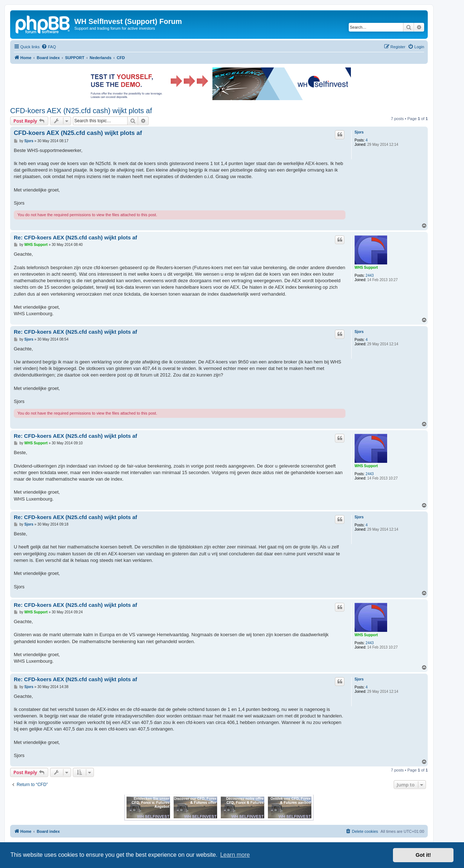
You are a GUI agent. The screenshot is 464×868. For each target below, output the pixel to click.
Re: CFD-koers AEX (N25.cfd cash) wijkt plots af (75, 237)
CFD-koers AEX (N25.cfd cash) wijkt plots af (81, 111)
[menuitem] (49, 47)
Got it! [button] (423, 855)
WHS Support (366, 268)
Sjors (359, 132)
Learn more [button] (235, 855)
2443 (370, 275)
